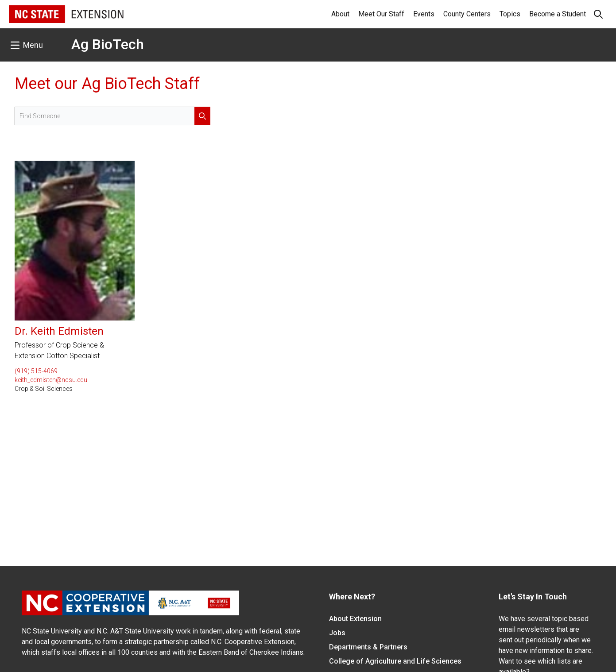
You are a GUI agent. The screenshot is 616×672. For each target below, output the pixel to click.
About (340, 14)
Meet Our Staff (381, 14)
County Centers (467, 14)
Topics (510, 14)
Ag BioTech (108, 44)
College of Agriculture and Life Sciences (395, 661)
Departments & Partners (368, 647)
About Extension (355, 619)
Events (424, 14)
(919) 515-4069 (36, 371)
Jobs (337, 633)
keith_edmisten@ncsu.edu (51, 380)
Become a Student (558, 14)
